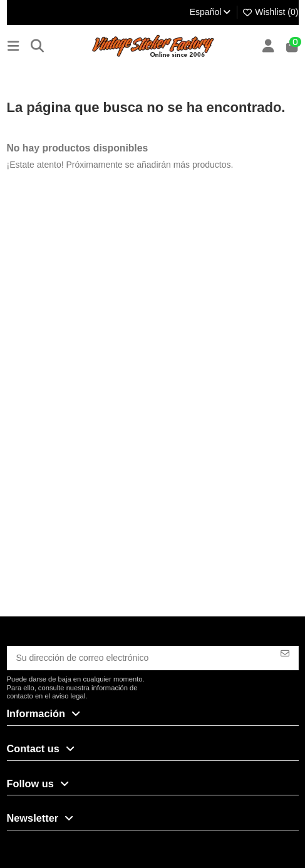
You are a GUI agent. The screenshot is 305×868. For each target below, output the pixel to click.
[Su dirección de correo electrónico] (140, 658)
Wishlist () (270, 12)
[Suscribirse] (285, 653)
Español (211, 12)
